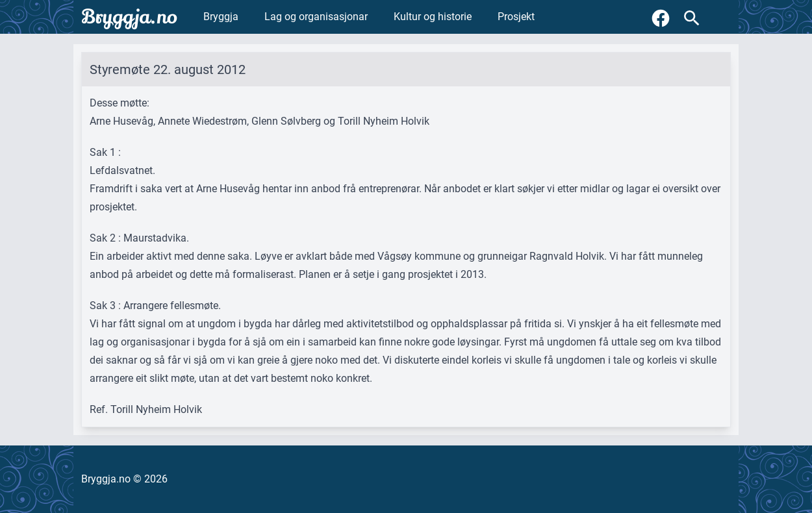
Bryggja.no (129, 17)
